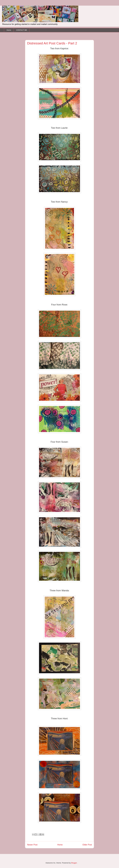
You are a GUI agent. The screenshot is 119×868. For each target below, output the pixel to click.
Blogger (74, 863)
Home (9, 30)
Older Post (87, 845)
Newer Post (32, 845)
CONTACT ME (22, 30)
